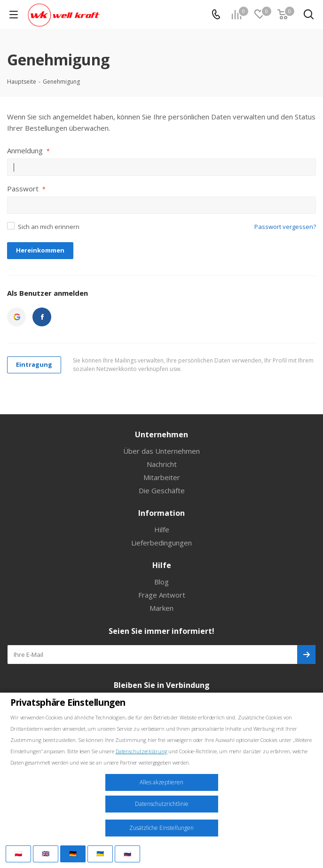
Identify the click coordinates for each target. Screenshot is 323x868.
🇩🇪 (73, 853)
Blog (161, 582)
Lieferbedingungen (161, 543)
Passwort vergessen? (285, 227)
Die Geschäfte (162, 490)
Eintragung (34, 364)
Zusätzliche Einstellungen (161, 828)
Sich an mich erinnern (49, 227)
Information (161, 513)
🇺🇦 (100, 853)
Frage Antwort (162, 595)
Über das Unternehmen (161, 451)
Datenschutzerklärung (142, 751)
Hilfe (162, 529)
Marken (161, 608)
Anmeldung (28, 150)
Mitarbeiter (162, 477)
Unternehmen (161, 434)
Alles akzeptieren (161, 782)
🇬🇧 (46, 853)
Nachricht (162, 464)
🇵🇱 (18, 853)
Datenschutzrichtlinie (162, 804)
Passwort (26, 189)
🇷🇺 (127, 853)
